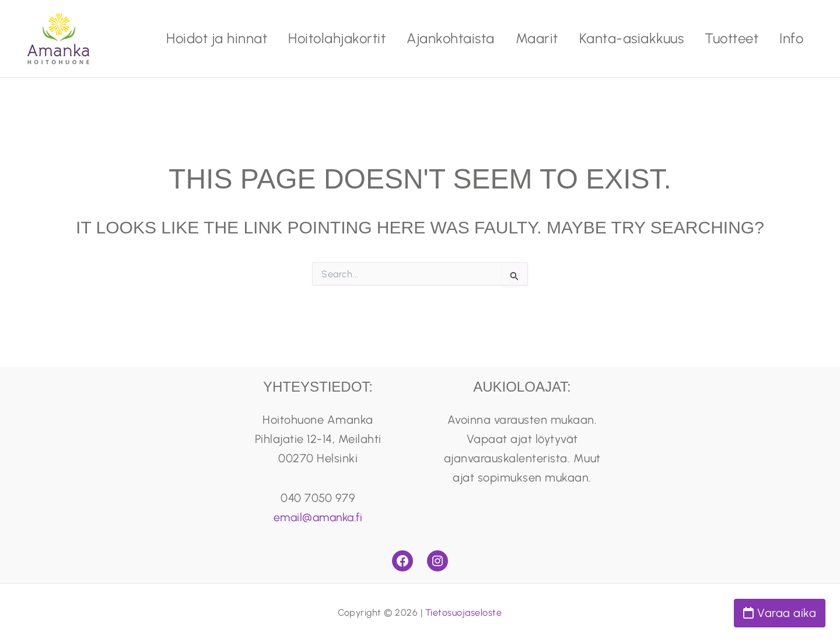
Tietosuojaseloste (464, 613)
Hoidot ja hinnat (217, 38)
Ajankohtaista (451, 38)
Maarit (537, 38)
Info (791, 38)
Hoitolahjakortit (337, 38)
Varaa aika (780, 613)
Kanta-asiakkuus (632, 38)
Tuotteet (731, 38)
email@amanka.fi (318, 517)
